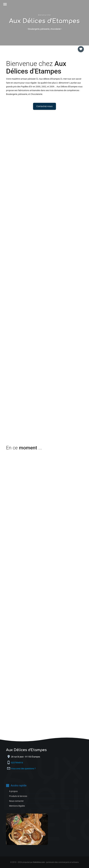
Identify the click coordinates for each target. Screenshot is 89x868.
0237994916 (17, 763)
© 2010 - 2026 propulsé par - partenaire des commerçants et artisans (44, 862)
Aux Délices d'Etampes (44, 21)
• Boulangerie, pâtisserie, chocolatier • (44, 29)
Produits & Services (18, 796)
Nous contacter (16, 801)
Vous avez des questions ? (23, 769)
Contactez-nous (44, 106)
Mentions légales (17, 806)
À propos (13, 791)
